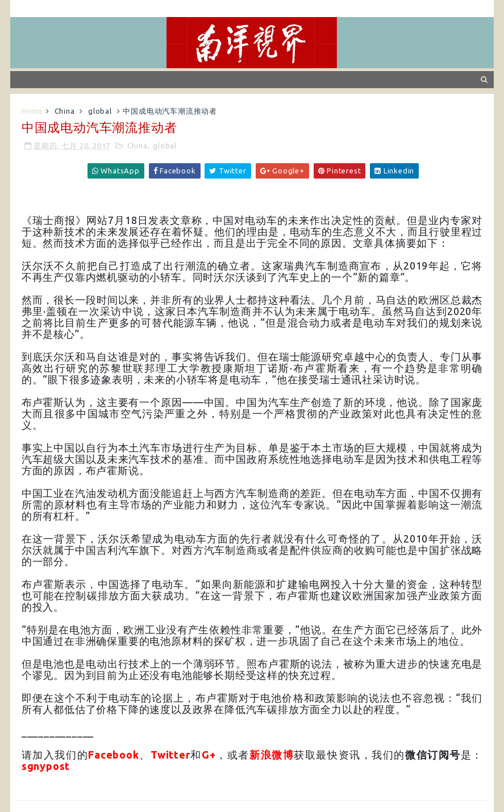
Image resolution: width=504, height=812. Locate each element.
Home (32, 111)
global (100, 111)
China (65, 111)
